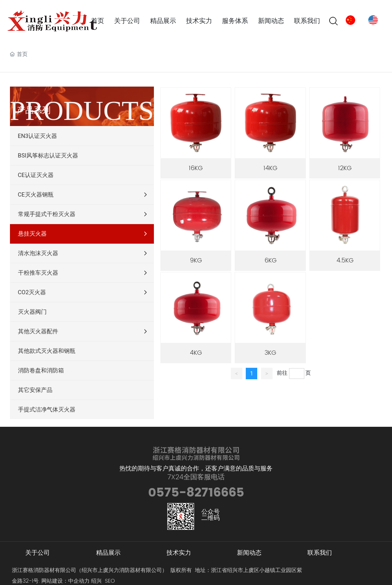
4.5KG (345, 261)
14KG (270, 168)
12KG (345, 168)
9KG (196, 261)
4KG (196, 353)
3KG (270, 353)
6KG (270, 261)
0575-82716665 (196, 493)
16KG (196, 168)
